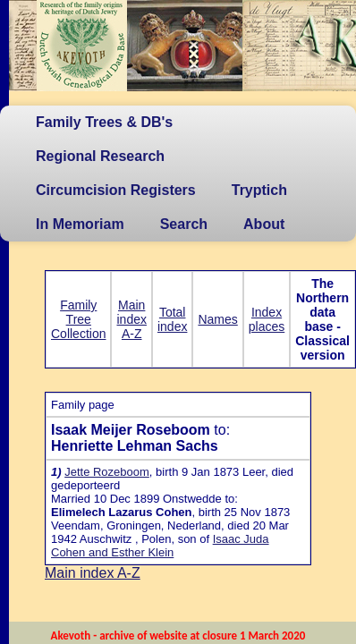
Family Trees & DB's (104, 122)
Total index (172, 319)
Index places (267, 319)
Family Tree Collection (78, 319)
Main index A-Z (131, 319)
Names (217, 319)
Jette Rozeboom (107, 472)
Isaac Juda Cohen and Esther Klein (160, 546)
